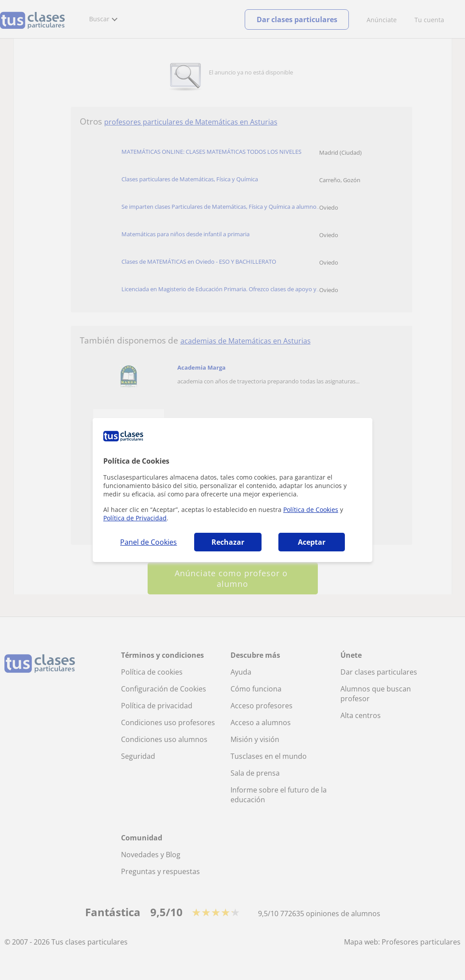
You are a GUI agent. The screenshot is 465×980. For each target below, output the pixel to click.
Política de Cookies (311, 510)
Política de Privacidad (135, 518)
